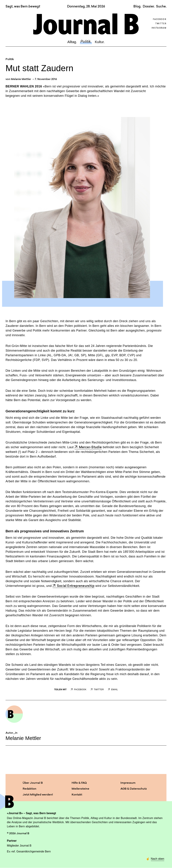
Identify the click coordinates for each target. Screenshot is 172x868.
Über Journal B (33, 783)
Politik (10, 59)
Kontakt (77, 795)
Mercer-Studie (88, 447)
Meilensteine (80, 789)
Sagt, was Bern (23, 7)
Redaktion (30, 789)
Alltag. (72, 42)
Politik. (86, 42)
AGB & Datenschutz (134, 789)
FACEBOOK (79, 689)
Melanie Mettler (21, 79)
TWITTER (97, 689)
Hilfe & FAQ (79, 783)
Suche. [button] (161, 7)
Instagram (159, 28)
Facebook (160, 19)
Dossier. (149, 7)
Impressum (128, 783)
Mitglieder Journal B (19, 846)
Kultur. (100, 42)
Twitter (161, 24)
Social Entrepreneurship (74, 586)
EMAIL (113, 689)
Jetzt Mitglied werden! (38, 795)
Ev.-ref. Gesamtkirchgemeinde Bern (29, 851)
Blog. (137, 7)
